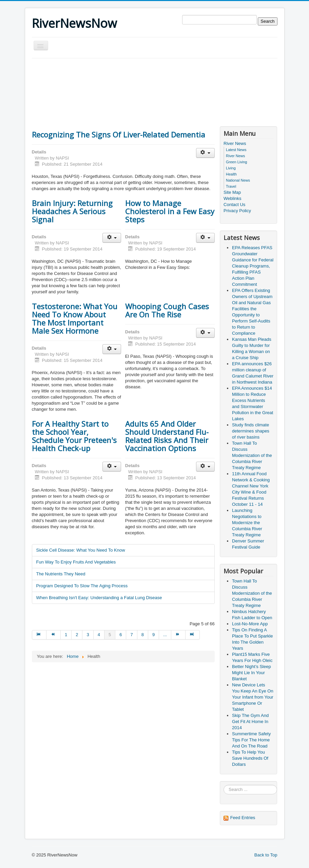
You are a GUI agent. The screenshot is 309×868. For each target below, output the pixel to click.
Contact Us (234, 205)
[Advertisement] (155, 77)
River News (235, 143)
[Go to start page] (39, 635)
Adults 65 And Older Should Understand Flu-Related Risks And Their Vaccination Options (167, 436)
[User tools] (205, 153)
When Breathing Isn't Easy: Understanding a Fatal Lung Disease (99, 598)
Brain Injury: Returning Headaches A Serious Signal (72, 211)
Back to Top (266, 855)
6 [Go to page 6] (121, 635)
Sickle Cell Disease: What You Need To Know (81, 550)
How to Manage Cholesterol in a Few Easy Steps (170, 211)
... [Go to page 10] (165, 635)
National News (238, 180)
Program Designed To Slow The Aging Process (82, 586)
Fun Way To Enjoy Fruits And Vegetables (76, 562)
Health (231, 174)
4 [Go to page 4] (99, 635)
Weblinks (233, 198)
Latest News (236, 150)
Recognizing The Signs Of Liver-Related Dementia (119, 134)
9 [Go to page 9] (153, 635)
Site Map (232, 192)
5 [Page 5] (110, 635)
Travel (231, 186)
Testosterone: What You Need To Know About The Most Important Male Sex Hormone (75, 318)
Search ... (224, 785)
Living (231, 168)
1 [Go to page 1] (66, 635)
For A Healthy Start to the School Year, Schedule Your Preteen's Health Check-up (74, 436)
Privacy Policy (237, 211)
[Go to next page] (178, 635)
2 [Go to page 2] (77, 635)
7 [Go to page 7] (131, 635)
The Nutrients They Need (61, 574)
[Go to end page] (193, 635)
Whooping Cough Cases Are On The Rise (167, 310)
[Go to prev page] (54, 635)
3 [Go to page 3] (88, 635)
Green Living (236, 162)
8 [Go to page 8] (143, 635)
